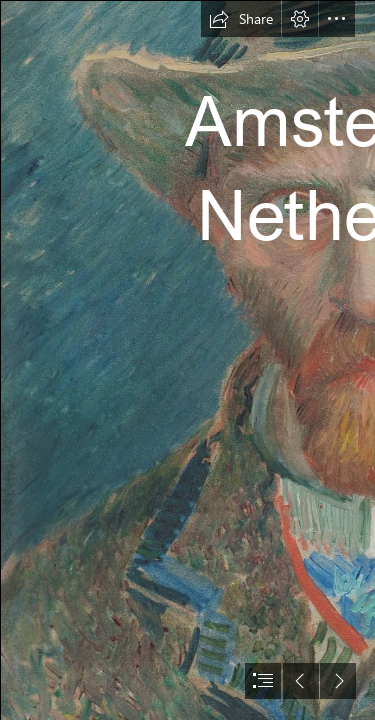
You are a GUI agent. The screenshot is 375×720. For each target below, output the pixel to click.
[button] (241, 19)
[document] (187, 360)
